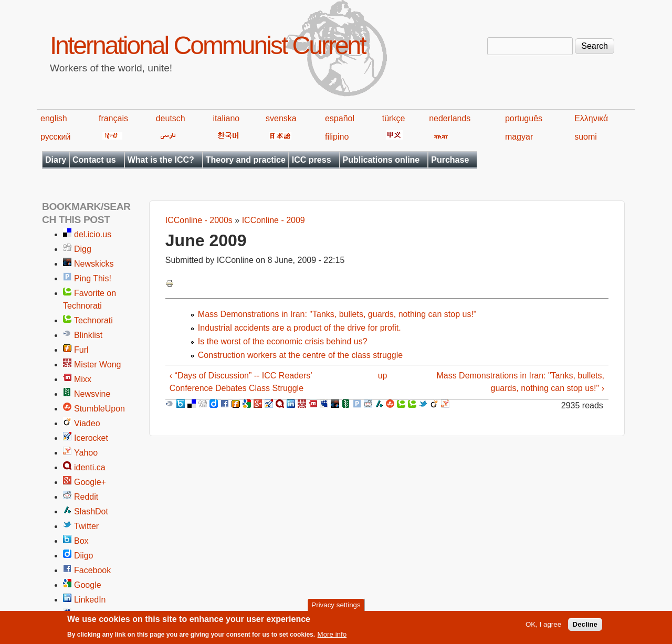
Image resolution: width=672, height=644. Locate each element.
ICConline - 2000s (199, 220)
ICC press (312, 160)
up (383, 376)
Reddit (86, 497)
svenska (281, 118)
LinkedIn (90, 600)
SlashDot (91, 511)
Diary (56, 160)
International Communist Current (208, 45)
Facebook (92, 570)
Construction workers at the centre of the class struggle (300, 355)
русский (55, 137)
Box (81, 541)
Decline (585, 627)
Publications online (381, 160)
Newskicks (94, 264)
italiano (227, 118)
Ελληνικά (591, 118)
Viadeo (87, 423)
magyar (519, 137)
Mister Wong (98, 365)
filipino (337, 137)
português (524, 118)
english (54, 118)
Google (88, 585)
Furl (81, 350)
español (340, 118)
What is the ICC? (161, 160)
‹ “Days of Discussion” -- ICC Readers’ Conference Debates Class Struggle (241, 382)
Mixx (83, 379)
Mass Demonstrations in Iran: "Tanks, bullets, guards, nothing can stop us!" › (520, 382)
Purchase (450, 160)
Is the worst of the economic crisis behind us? (283, 341)
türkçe (394, 118)
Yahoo (86, 453)
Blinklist (88, 335)
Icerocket (91, 438)
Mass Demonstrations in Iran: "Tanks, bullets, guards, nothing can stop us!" (337, 314)
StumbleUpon (99, 409)
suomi (586, 137)
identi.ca (90, 467)
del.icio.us (93, 234)
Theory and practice (246, 160)
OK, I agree (543, 627)
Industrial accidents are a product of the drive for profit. (300, 328)
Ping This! (93, 278)
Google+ (90, 482)
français (113, 118)
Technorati (93, 320)
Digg (83, 249)
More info (332, 637)
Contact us (94, 160)
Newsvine (92, 394)
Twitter (86, 526)
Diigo (83, 556)
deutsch (171, 118)
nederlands (450, 118)
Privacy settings (336, 608)
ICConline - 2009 (274, 220)
